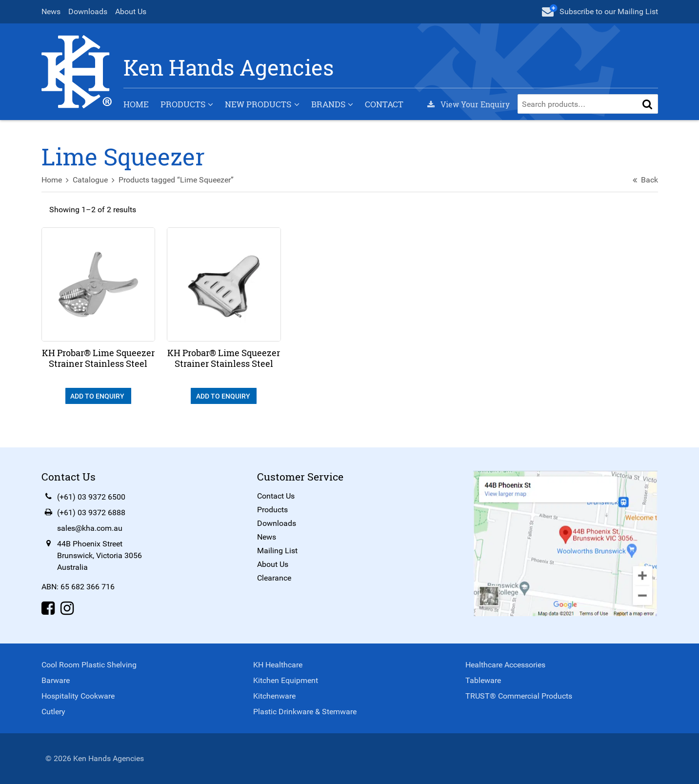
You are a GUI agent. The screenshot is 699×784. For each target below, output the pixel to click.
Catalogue (90, 180)
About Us (131, 11)
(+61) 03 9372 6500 (91, 497)
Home (136, 104)
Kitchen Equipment (286, 680)
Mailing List (277, 551)
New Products (258, 104)
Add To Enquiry (98, 396)
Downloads (88, 11)
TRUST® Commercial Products (519, 696)
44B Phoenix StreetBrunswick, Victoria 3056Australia (100, 555)
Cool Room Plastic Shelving (89, 665)
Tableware (483, 680)
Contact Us (276, 496)
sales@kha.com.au (90, 528)
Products (183, 104)
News (51, 11)
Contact (384, 104)
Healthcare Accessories (505, 665)
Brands (328, 104)
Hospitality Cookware (78, 696)
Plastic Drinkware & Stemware (305, 712)
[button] (647, 104)
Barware (56, 680)
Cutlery (53, 712)
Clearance (274, 578)
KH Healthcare (278, 665)
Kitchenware (274, 696)
